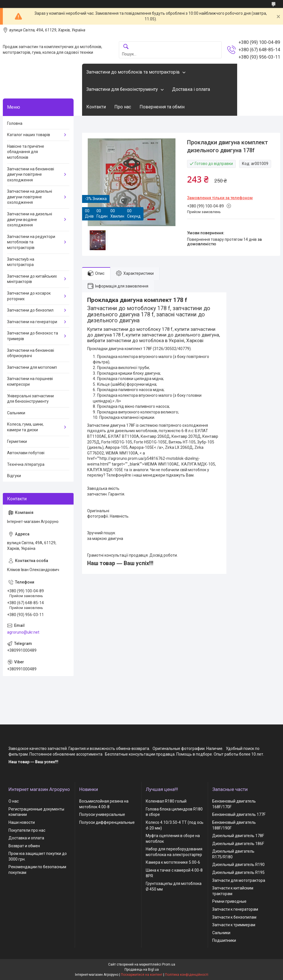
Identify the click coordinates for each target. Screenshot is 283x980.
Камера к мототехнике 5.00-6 (173, 862)
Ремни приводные (229, 901)
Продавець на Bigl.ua (142, 970)
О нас (14, 801)
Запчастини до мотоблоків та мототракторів (133, 72)
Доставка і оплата (191, 89)
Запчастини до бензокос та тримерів (33, 336)
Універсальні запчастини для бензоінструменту (30, 399)
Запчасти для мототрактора (239, 880)
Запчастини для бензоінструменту (122, 89)
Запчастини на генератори (32, 322)
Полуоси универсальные (102, 814)
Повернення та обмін (162, 107)
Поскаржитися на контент (142, 975)
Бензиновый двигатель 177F (239, 814)
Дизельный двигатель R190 (238, 865)
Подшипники (224, 940)
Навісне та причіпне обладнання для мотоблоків (26, 152)
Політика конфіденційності (187, 975)
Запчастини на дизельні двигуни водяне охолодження (30, 219)
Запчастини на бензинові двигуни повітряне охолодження (31, 174)
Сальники (16, 413)
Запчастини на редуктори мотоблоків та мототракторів (31, 242)
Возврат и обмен (24, 846)
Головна (15, 123)
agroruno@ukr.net (23, 632)
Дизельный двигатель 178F (238, 836)
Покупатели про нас (27, 830)
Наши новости (22, 822)
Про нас (123, 107)
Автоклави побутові (26, 453)
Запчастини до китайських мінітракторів (32, 279)
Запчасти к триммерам (234, 925)
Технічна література (26, 464)
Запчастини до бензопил (30, 310)
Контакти (96, 107)
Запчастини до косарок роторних (29, 296)
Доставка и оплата (26, 838)
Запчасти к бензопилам (234, 917)
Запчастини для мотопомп (32, 367)
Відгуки (14, 476)
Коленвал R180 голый (166, 801)
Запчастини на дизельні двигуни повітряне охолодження (30, 197)
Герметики (17, 441)
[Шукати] (126, 47)
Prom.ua (169, 964)
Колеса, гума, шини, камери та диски (25, 427)
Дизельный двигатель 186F (238, 844)
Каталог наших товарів (29, 135)
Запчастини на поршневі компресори (30, 381)
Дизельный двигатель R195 (238, 872)
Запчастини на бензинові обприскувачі (31, 353)
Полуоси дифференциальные (107, 822)
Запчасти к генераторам (235, 909)
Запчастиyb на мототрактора (21, 262)
